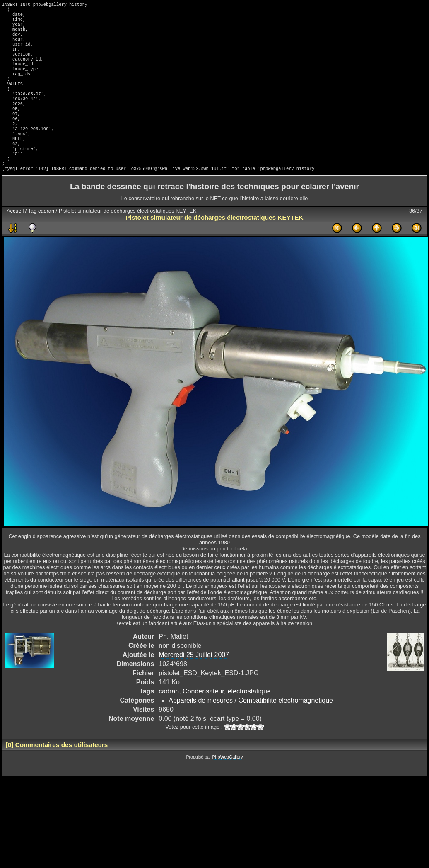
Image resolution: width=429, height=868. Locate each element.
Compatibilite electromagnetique (286, 729)
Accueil (15, 239)
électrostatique (249, 719)
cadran (46, 239)
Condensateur (203, 719)
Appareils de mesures (201, 729)
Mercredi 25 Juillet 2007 (194, 683)
